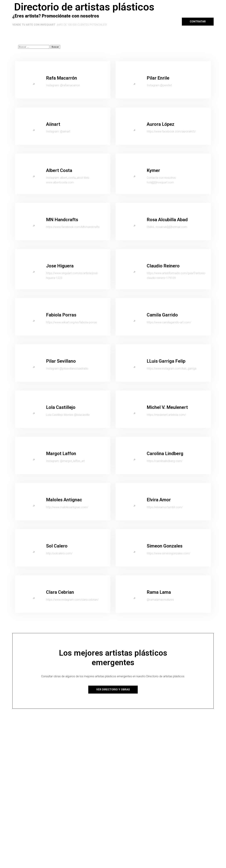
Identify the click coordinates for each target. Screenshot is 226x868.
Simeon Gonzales (165, 546)
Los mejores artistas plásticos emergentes (113, 658)
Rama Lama (159, 592)
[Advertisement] (113, 735)
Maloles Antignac (64, 500)
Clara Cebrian (60, 592)
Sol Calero (57, 546)
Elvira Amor (159, 500)
